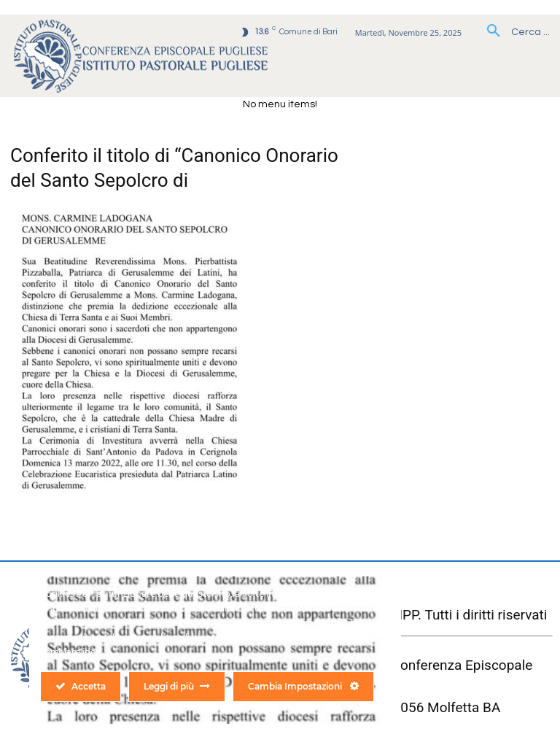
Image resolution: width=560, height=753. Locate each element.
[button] (513, 32)
